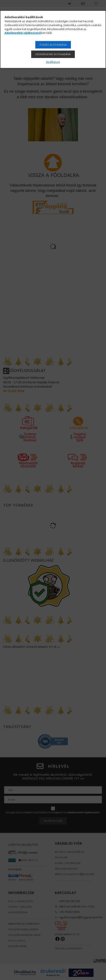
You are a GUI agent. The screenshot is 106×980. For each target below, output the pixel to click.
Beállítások (53, 62)
